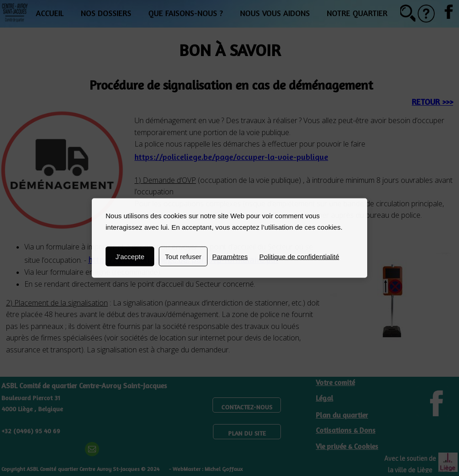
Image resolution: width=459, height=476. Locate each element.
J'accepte (130, 257)
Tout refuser (183, 257)
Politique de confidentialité (299, 257)
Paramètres (230, 257)
